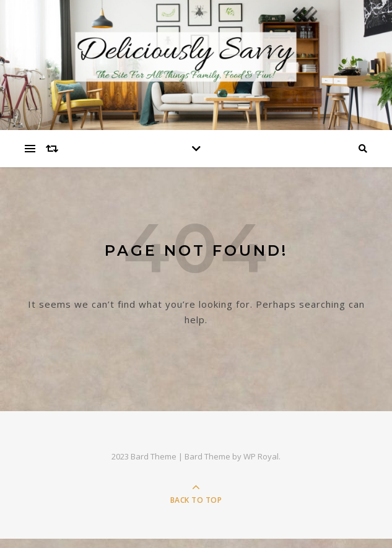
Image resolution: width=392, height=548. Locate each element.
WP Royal (261, 456)
